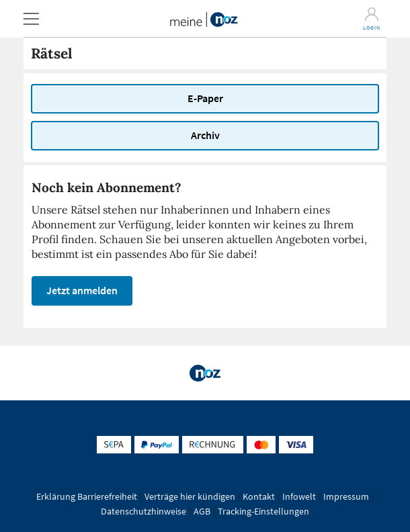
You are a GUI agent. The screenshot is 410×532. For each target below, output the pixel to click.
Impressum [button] (346, 496)
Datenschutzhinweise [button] (143, 511)
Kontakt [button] (259, 496)
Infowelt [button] (299, 496)
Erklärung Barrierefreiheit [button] (87, 496)
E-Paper (205, 98)
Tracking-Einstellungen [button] (263, 511)
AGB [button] (202, 511)
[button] (31, 18)
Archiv (205, 135)
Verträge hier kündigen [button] (190, 496)
